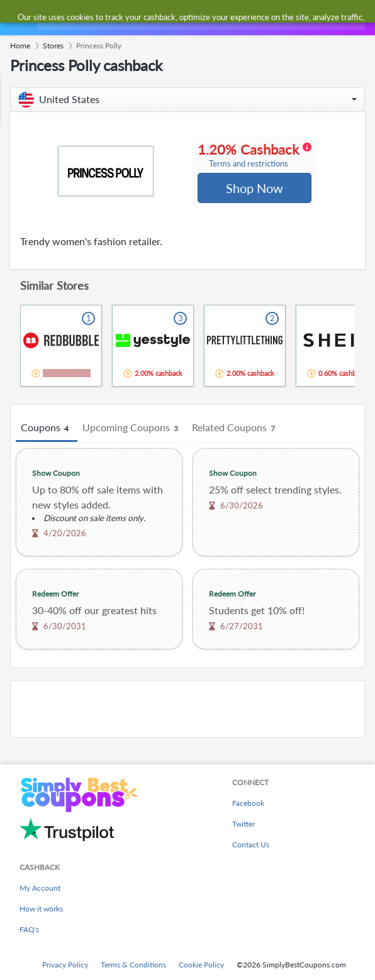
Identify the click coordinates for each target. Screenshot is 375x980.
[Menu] (16, 18)
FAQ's (29, 929)
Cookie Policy (201, 965)
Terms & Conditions (133, 965)
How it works (41, 909)
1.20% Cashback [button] (254, 156)
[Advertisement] (187, 710)
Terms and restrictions (249, 164)
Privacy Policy (65, 965)
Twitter (243, 824)
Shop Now (254, 189)
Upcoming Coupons (132, 429)
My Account (40, 888)
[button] (187, 100)
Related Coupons (235, 429)
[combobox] (200, 18)
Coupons (47, 429)
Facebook (248, 803)
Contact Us (251, 845)
